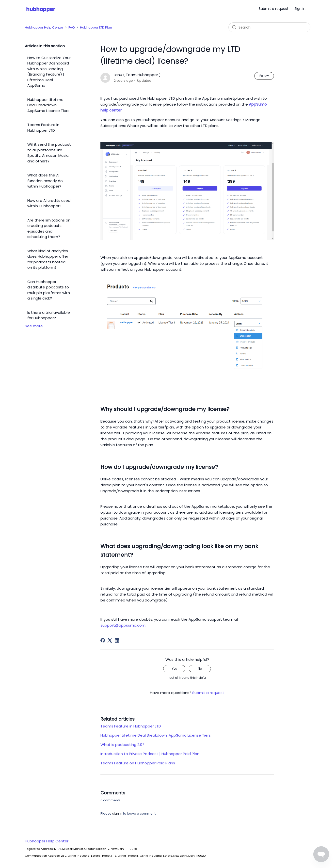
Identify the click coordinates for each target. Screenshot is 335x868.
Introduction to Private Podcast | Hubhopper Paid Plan (150, 754)
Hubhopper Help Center (44, 27)
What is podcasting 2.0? (122, 745)
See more (34, 326)
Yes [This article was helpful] (174, 669)
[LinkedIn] (117, 640)
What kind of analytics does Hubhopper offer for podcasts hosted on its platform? (48, 259)
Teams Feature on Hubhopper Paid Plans (138, 763)
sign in (117, 813)
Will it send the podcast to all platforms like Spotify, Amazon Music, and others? (49, 153)
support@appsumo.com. (123, 625)
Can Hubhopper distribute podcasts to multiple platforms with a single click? (49, 290)
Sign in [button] (300, 9)
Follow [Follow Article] (264, 76)
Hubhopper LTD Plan (96, 27)
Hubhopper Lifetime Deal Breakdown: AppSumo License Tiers (48, 105)
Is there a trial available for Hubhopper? (49, 315)
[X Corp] (110, 640)
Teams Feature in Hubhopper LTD (43, 127)
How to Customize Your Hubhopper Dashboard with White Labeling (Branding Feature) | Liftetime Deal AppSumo (49, 72)
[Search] (269, 27)
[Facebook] (103, 640)
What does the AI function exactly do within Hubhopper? (45, 181)
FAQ (72, 27)
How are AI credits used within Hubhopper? (49, 203)
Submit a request (274, 9)
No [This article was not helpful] (200, 669)
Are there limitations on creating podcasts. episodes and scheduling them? (49, 229)
